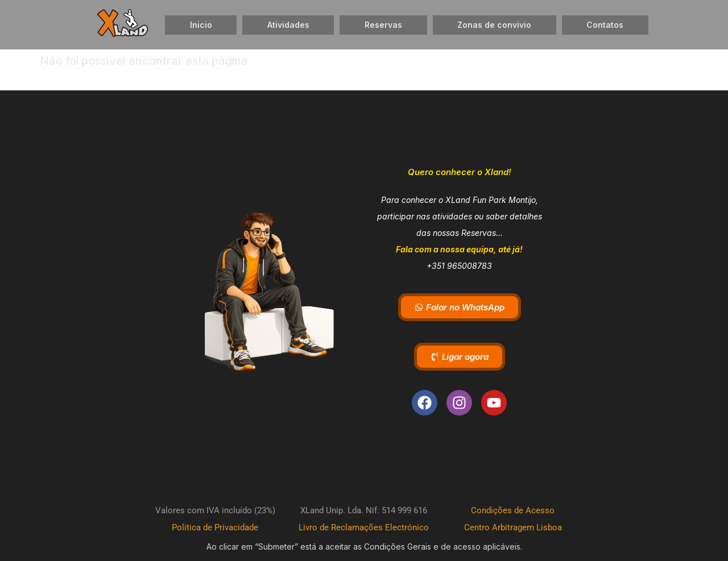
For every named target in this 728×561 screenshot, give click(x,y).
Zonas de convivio (494, 25)
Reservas (383, 25)
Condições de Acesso (513, 510)
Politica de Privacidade (215, 527)
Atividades (288, 25)
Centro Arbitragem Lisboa (513, 527)
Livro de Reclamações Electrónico (364, 527)
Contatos (605, 25)
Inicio (201, 25)
